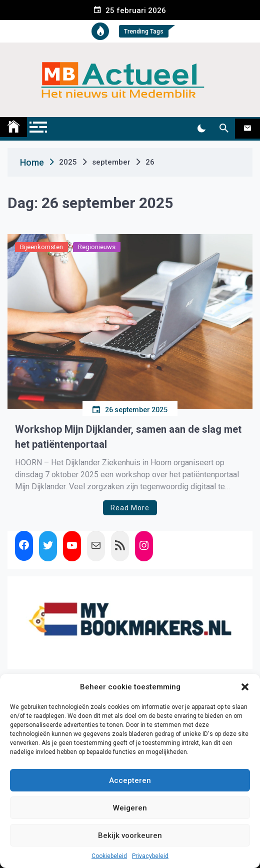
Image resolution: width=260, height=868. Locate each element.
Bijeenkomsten (41, 247)
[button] (245, 687)
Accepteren (130, 780)
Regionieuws (97, 247)
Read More (130, 508)
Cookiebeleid (109, 856)
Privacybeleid (150, 856)
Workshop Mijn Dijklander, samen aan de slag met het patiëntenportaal (128, 437)
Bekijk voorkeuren (130, 835)
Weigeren (130, 808)
